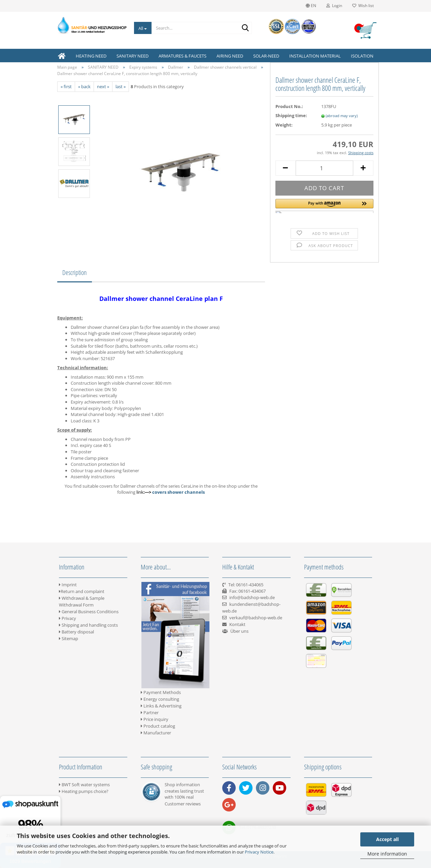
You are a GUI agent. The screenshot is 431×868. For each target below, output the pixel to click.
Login (334, 6)
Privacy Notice (259, 852)
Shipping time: (291, 115)
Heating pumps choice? (84, 791)
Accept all (387, 839)
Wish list (363, 6)
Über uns (239, 631)
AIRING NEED (230, 56)
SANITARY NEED (132, 56)
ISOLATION (362, 56)
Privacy (68, 618)
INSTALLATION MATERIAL (315, 56)
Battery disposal (76, 632)
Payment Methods (161, 692)
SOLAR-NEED (266, 56)
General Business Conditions (89, 612)
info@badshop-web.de (252, 597)
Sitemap (69, 638)
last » (121, 86)
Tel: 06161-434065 (246, 585)
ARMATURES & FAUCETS (183, 56)
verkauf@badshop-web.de (256, 618)
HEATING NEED (91, 56)
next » (103, 86)
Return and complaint (82, 591)
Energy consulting (160, 699)
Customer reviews (183, 804)
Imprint (68, 585)
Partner (150, 713)
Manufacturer (156, 733)
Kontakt (237, 624)
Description (75, 272)
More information (387, 854)
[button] (324, 206)
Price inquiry (155, 719)
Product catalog (158, 726)
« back (84, 86)
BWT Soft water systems (84, 785)
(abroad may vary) (342, 116)
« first (66, 86)
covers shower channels (178, 492)
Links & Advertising (161, 706)
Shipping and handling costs (88, 625)
